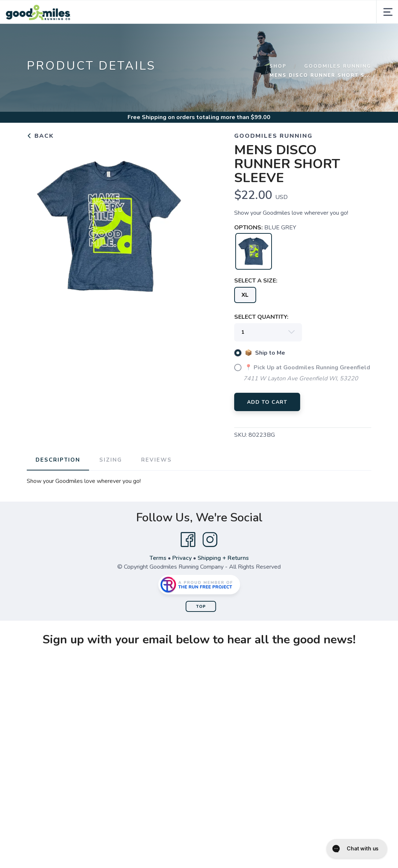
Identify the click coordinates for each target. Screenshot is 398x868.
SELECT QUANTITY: (261, 317)
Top (201, 607)
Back (40, 136)
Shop (278, 66)
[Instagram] (210, 540)
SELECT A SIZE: (256, 281)
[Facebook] (188, 540)
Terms (158, 558)
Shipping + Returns (223, 558)
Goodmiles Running (338, 66)
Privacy (182, 558)
